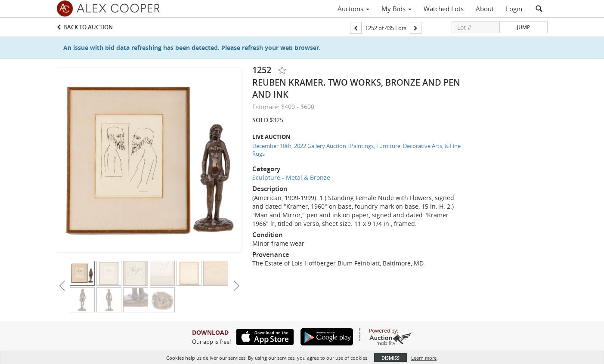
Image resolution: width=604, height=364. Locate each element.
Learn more (424, 358)
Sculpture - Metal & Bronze (291, 177)
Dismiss (390, 358)
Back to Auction (88, 27)
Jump (523, 27)
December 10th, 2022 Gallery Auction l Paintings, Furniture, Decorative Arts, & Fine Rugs (356, 150)
